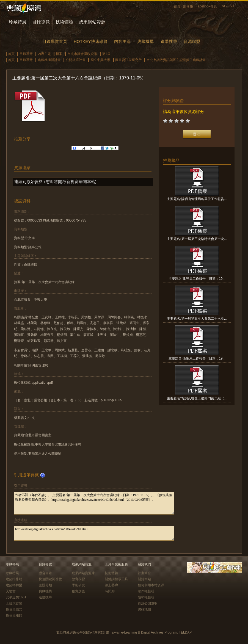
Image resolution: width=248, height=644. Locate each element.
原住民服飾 (14, 615)
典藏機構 (145, 41)
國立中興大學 (100, 60)
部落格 (188, 6)
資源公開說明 (148, 603)
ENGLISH (227, 6)
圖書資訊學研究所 (128, 60)
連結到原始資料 (28, 182)
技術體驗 (64, 22)
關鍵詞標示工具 (116, 579)
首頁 (177, 6)
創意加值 (78, 591)
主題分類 (45, 585)
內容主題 (122, 41)
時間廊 (110, 591)
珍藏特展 (18, 22)
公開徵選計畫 (76, 60)
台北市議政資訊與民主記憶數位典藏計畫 (176, 60)
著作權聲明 (146, 591)
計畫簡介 (144, 573)
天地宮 (11, 591)
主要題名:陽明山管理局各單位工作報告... (197, 199)
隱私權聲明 (146, 597)
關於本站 (144, 579)
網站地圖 (144, 609)
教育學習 (78, 579)
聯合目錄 (45, 573)
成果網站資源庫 (83, 573)
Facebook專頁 (206, 6)
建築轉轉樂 (14, 585)
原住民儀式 (14, 609)
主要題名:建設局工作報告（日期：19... (197, 279)
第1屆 (106, 54)
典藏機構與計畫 (49, 60)
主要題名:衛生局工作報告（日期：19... (197, 358)
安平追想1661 (16, 597)
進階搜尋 (169, 41)
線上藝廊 (111, 585)
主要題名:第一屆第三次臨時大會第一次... (197, 239)
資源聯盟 (192, 41)
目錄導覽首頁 (55, 41)
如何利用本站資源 (151, 585)
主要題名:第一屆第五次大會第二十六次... (197, 319)
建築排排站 (14, 579)
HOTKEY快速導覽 (90, 41)
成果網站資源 (92, 22)
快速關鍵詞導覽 (50, 579)
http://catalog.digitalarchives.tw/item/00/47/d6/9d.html (94, 533)
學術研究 (78, 585)
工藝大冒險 (14, 603)
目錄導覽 (41, 22)
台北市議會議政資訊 (82, 54)
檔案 (59, 54)
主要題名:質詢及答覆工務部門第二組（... (197, 398)
